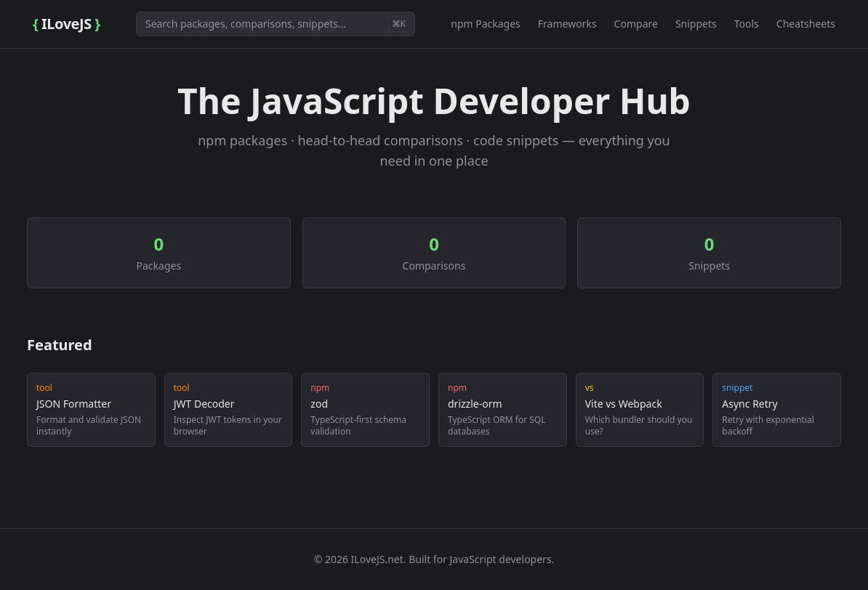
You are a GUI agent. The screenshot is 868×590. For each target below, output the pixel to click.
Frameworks (567, 24)
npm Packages (486, 24)
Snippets (696, 24)
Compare (636, 24)
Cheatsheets (806, 24)
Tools (747, 24)
